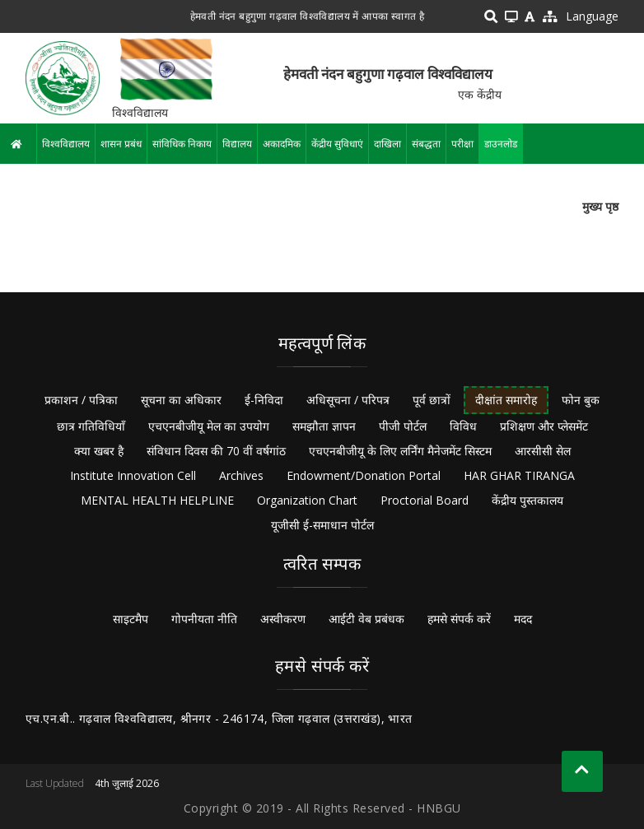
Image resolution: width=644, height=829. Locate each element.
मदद (523, 619)
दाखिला (387, 144)
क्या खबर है (99, 451)
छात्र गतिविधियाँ (91, 426)
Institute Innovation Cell (133, 475)
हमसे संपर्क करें (459, 619)
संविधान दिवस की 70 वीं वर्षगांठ (216, 451)
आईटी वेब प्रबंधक (366, 619)
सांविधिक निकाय (182, 144)
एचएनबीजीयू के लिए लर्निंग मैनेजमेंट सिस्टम (400, 451)
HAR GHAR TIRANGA (519, 475)
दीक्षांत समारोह (506, 400)
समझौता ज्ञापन (324, 426)
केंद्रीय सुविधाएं (337, 144)
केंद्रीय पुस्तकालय (527, 500)
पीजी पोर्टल (403, 426)
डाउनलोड (501, 144)
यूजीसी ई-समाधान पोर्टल (322, 525)
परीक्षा (462, 144)
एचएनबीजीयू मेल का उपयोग (209, 426)
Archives (241, 475)
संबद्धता (426, 144)
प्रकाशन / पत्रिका (81, 400)
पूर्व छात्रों (432, 400)
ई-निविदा (264, 400)
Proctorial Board (425, 500)
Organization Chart (307, 500)
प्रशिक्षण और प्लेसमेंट (544, 426)
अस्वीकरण (283, 619)
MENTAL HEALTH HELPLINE (157, 500)
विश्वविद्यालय (66, 144)
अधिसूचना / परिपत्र (348, 400)
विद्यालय (237, 144)
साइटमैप (131, 619)
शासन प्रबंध (121, 144)
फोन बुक (581, 400)
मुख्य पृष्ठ (600, 206)
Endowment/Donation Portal (364, 475)
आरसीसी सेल (543, 451)
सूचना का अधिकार (181, 400)
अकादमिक (282, 144)
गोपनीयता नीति (204, 619)
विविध (463, 426)
